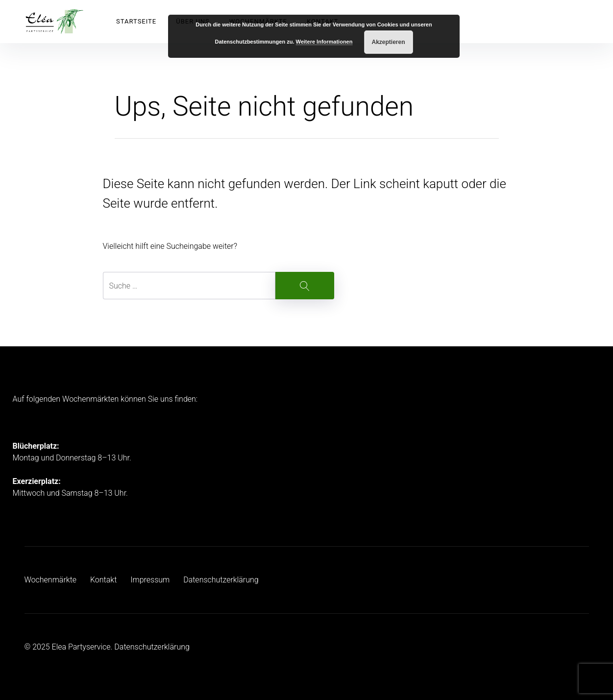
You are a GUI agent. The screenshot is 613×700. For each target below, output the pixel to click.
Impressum (150, 580)
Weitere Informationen (324, 42)
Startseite (136, 21)
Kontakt (103, 580)
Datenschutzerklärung (221, 580)
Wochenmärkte (51, 580)
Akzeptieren (389, 42)
